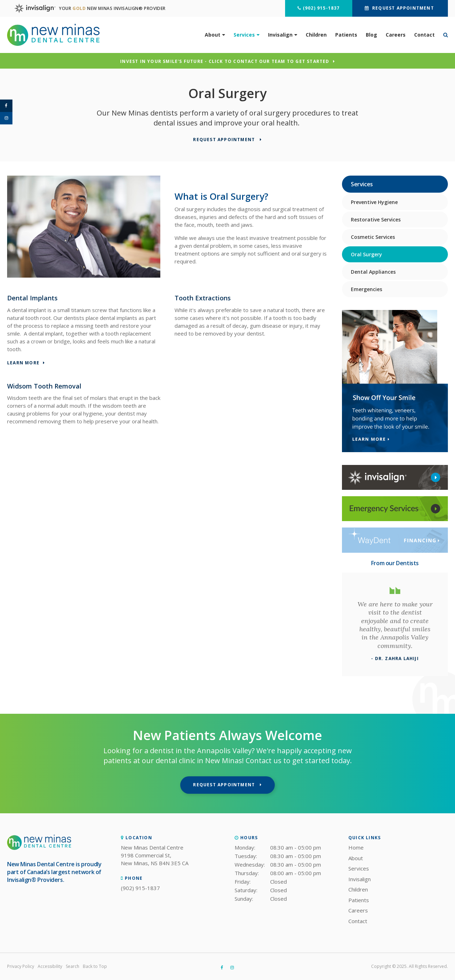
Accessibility (50, 966)
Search (73, 966)
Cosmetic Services (373, 237)
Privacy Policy (21, 966)
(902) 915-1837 (321, 8)
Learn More (23, 363)
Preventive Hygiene (374, 202)
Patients (346, 35)
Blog (371, 35)
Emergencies (366, 289)
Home (356, 847)
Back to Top (95, 966)
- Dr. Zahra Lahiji (395, 658)
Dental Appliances (373, 272)
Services (244, 35)
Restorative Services (376, 219)
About (213, 35)
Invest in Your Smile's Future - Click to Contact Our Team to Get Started (225, 62)
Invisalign (280, 35)
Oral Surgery (366, 254)
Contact (424, 35)
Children (316, 35)
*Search (443, 35)
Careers (396, 35)
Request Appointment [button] (403, 8)
